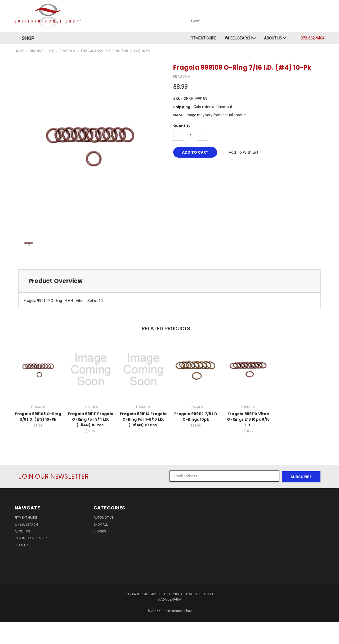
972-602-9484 (313, 38)
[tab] (169, 281)
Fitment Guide (203, 38)
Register (40, 538)
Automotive (104, 517)
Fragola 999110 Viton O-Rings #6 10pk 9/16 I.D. (248, 419)
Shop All (101, 524)
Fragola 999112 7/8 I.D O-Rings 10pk (196, 417)
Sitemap (21, 544)
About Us (275, 38)
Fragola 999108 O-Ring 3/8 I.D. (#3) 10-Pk (38, 417)
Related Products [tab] (166, 329)
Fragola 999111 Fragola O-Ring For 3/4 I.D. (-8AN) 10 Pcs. (91, 419)
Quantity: (182, 126)
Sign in (20, 538)
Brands (100, 531)
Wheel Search (240, 38)
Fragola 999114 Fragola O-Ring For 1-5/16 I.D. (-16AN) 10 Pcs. (143, 419)
